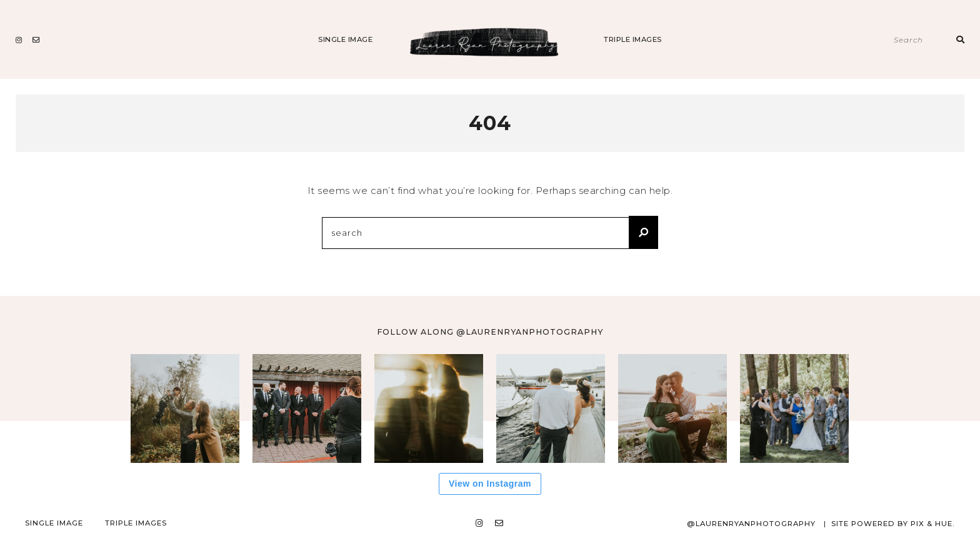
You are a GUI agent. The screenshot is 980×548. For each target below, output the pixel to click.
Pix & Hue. (933, 524)
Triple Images (633, 39)
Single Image (345, 39)
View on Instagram (490, 484)
